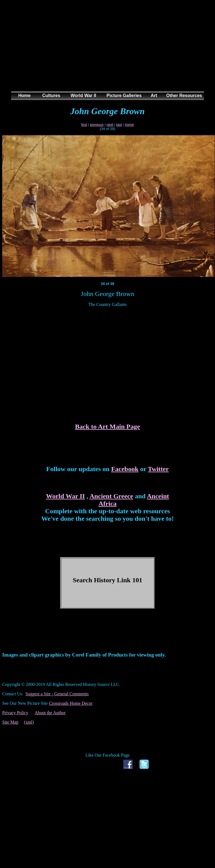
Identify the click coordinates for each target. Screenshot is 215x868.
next (110, 125)
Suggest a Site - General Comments (57, 694)
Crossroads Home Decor (71, 703)
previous (97, 125)
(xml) (29, 722)
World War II (65, 496)
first (84, 125)
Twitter (158, 469)
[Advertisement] (107, 51)
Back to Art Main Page (108, 427)
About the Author (50, 713)
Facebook (125, 469)
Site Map (10, 722)
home (129, 125)
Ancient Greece (111, 496)
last (119, 125)
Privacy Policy (15, 713)
